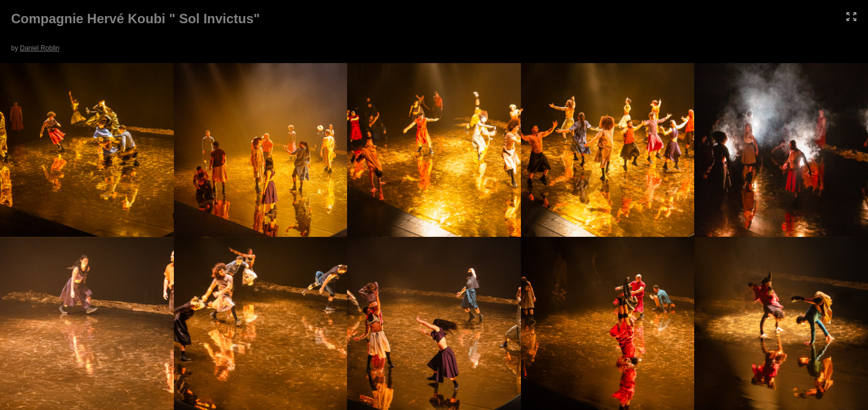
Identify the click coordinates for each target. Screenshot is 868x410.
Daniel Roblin (40, 48)
